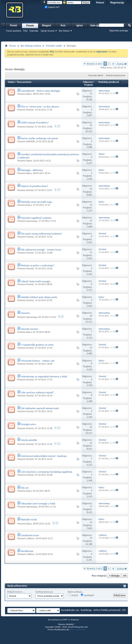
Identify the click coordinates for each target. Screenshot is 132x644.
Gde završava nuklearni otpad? (37, 392)
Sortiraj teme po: (44, 592)
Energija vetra (28, 424)
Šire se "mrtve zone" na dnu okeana (40, 107)
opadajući (87, 595)
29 (91, 316)
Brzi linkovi (64, 31)
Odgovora (88, 82)
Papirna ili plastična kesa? (35, 186)
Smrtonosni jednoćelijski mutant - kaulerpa (44, 456)
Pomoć (100, 3)
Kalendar (34, 31)
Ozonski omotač (30, 329)
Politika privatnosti (111, 610)
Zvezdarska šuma (30, 535)
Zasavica (26, 313)
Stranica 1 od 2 (95, 64)
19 (91, 538)
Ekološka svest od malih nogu (37, 202)
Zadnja (122, 64)
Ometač (30, 110)
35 (91, 125)
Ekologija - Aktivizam (32, 170)
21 (91, 427)
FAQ (25, 31)
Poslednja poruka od (110, 82)
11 (91, 252)
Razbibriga (86, 610)
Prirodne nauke (54, 46)
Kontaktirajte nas (70, 610)
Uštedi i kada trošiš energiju (36, 281)
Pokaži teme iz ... (16, 592)
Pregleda (89, 85)
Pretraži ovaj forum (115, 75)
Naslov (11, 82)
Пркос (29, 161)
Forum (30, 25)
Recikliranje (27, 551)
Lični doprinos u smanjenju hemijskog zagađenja (47, 472)
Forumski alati (95, 75)
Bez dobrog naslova (31, 46)
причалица (32, 221)
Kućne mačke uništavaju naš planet (40, 138)
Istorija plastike (29, 440)
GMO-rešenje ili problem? (35, 123)
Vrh (125, 576)
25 (91, 189)
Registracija (117, 3)
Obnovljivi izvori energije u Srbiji (38, 503)
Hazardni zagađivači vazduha (36, 218)
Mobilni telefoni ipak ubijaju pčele (39, 297)
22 (91, 443)
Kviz (63, 25)
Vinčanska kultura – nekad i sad (38, 361)
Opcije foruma (48, 31)
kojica (29, 94)
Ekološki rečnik (29, 519)
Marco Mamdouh (77, 630)
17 (91, 506)
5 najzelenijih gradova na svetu (37, 345)
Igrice (80, 25)
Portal (14, 25)
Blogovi (47, 25)
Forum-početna (14, 31)
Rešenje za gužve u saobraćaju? (38, 265)
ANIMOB (30, 141)
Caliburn (30, 538)
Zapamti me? (52, 7)
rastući (73, 595)
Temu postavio (24, 82)
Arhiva (97, 610)
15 (91, 93)
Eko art (25, 488)
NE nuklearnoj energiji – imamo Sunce (41, 250)
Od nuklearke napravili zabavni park (40, 408)
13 (91, 205)
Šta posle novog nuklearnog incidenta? (42, 234)
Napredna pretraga (119, 31)
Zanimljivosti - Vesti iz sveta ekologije (41, 91)
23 (91, 522)
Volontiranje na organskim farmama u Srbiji (44, 376)
